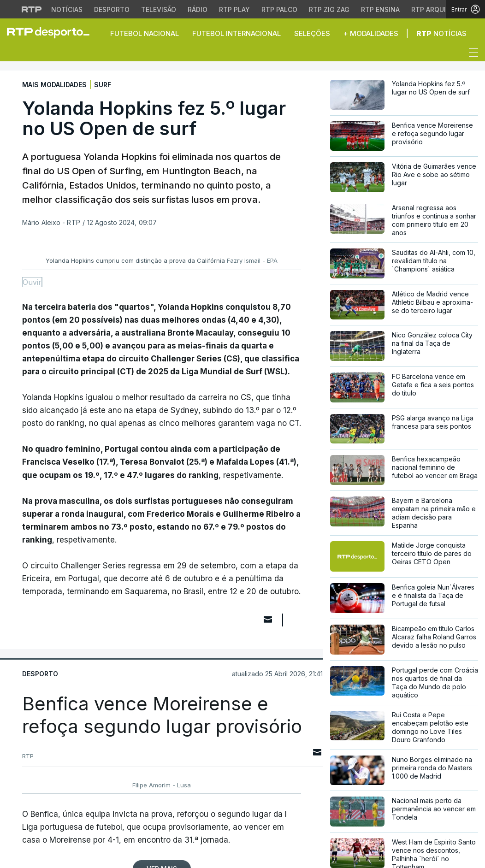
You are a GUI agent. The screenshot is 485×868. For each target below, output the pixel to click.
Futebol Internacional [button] (237, 33)
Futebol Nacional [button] (145, 33)
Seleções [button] (312, 33)
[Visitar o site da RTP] (32, 9)
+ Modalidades (371, 33)
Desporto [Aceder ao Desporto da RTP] (112, 9)
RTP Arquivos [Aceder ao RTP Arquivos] (435, 9)
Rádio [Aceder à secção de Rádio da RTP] (198, 9)
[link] (52, 32)
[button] (14, 55)
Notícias (441, 33)
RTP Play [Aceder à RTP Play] (234, 9)
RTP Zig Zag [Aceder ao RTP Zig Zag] (329, 9)
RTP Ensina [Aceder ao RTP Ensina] (380, 9)
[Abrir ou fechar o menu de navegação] (471, 54)
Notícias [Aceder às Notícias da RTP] (67, 9)
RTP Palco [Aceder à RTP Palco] (279, 9)
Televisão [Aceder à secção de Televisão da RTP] (159, 9)
